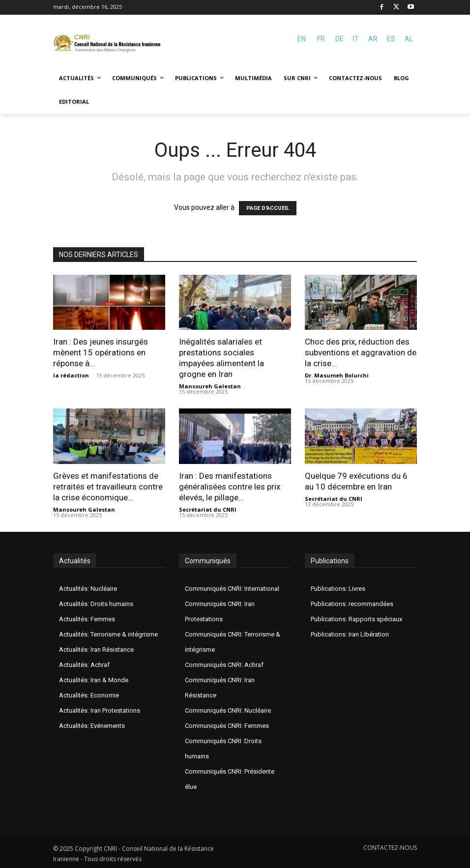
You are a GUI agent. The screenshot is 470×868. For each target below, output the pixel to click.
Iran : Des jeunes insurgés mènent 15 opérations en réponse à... (101, 352)
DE (339, 39)
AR (373, 39)
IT (356, 39)
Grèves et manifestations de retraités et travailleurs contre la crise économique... (108, 487)
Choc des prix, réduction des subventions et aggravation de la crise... (361, 352)
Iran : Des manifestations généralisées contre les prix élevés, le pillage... (230, 487)
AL (409, 39)
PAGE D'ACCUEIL (268, 208)
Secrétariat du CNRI (208, 509)
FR (321, 39)
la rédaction (71, 375)
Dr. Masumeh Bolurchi (337, 375)
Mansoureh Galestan (210, 386)
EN (302, 39)
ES (391, 39)
